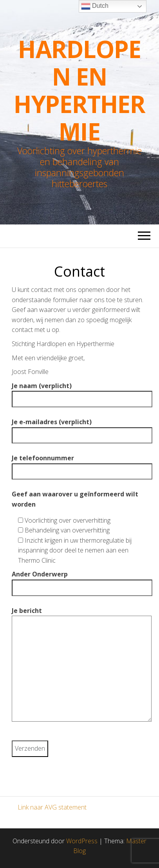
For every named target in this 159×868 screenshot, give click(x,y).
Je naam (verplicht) (79, 392)
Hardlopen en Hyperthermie (79, 90)
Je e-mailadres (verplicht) (79, 429)
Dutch (95, 6)
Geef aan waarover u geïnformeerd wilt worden (75, 499)
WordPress (82, 841)
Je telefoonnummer (79, 465)
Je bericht (79, 667)
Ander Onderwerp (79, 581)
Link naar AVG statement (52, 807)
